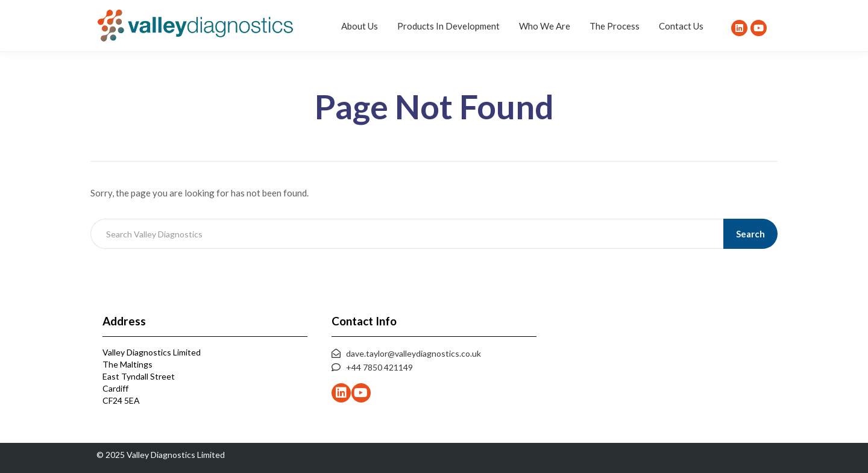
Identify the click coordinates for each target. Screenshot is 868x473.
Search (751, 234)
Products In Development (448, 26)
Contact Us (681, 26)
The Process (615, 26)
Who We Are (545, 26)
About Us (360, 26)
